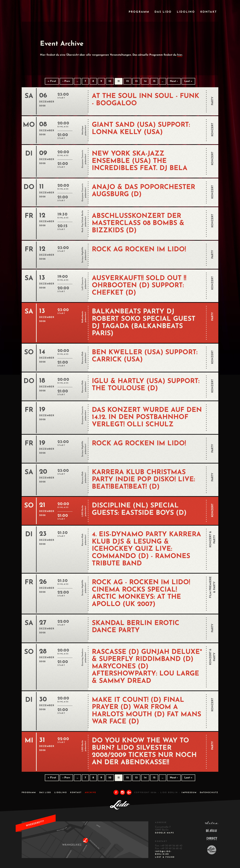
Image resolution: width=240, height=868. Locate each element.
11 (119, 81)
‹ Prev (66, 81)
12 (127, 81)
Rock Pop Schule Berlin (82, 221)
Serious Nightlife (82, 255)
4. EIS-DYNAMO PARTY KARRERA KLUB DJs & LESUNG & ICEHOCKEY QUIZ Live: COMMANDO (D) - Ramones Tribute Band (146, 549)
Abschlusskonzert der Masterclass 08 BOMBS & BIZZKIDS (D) (138, 223)
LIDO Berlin (82, 511)
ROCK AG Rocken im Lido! (139, 250)
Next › (174, 81)
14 (145, 81)
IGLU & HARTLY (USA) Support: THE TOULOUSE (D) (146, 385)
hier (180, 55)
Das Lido (163, 12)
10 (110, 81)
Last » (188, 81)
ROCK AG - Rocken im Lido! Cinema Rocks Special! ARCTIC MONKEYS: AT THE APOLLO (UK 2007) (141, 593)
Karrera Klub (82, 358)
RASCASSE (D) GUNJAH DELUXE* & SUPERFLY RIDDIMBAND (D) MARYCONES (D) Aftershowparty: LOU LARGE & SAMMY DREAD (147, 667)
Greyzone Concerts (82, 159)
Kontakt (209, 12)
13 (136, 81)
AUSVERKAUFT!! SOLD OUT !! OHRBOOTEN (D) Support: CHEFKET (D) (139, 286)
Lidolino (186, 12)
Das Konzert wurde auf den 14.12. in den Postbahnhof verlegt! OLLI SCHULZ (147, 417)
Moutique (82, 130)
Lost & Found (165, 857)
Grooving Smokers (82, 657)
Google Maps (164, 833)
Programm (139, 12)
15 (154, 81)
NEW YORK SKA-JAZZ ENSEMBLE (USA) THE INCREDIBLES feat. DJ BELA (140, 161)
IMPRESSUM (189, 793)
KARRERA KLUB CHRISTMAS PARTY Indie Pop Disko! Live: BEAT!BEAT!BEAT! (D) (143, 480)
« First (52, 81)
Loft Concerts (82, 284)
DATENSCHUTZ (209, 793)
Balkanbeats (82, 317)
